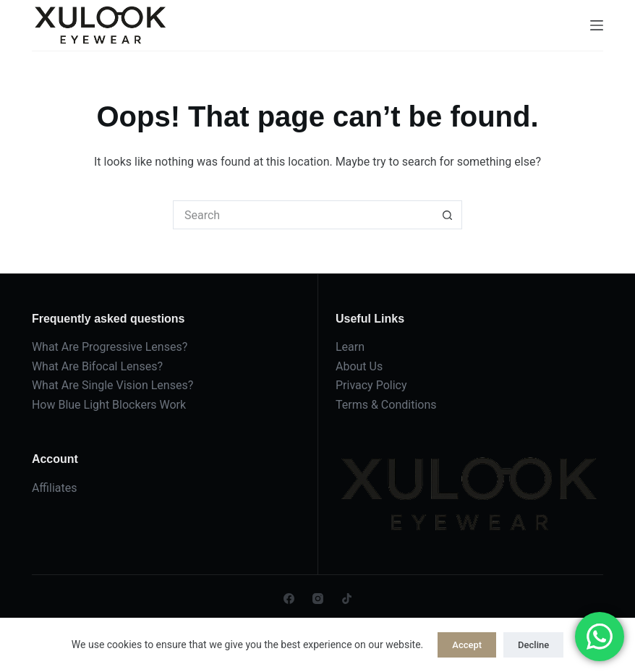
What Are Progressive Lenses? (110, 347)
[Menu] (597, 25)
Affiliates (55, 488)
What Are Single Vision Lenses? (112, 385)
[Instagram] (318, 599)
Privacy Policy (371, 385)
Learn (350, 347)
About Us (359, 366)
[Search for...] (303, 215)
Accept (467, 645)
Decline (533, 645)
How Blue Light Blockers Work (109, 405)
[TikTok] (347, 599)
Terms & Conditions (386, 405)
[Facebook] (289, 599)
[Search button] (448, 215)
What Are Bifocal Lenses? (97, 366)
